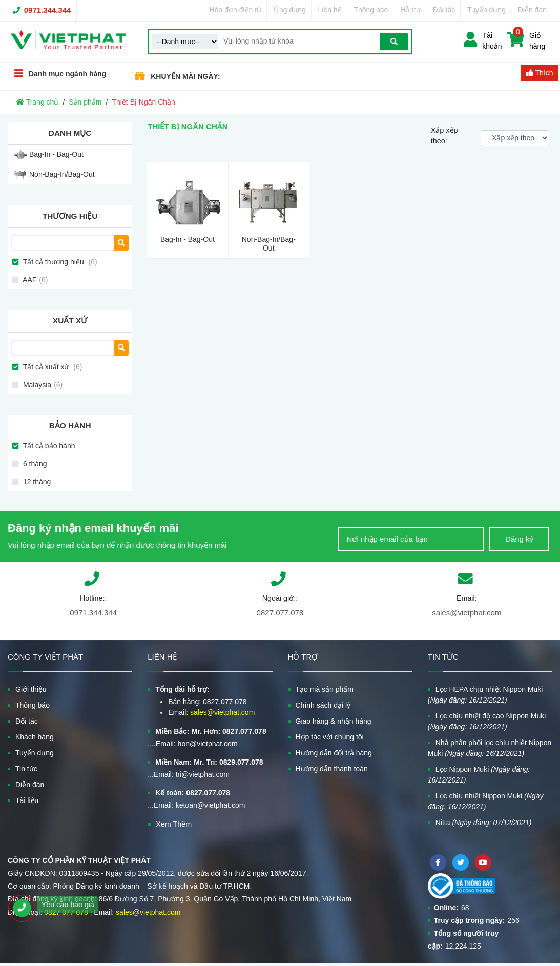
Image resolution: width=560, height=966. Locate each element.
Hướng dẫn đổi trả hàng (334, 753)
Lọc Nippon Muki (479, 775)
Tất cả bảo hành (48, 446)
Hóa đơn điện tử (236, 10)
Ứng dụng (290, 10)
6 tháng (34, 464)
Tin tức (26, 769)
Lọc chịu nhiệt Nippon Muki (486, 801)
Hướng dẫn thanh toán (332, 769)
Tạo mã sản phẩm (325, 689)
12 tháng (36, 482)
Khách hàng (35, 737)
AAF (34, 280)
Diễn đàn (532, 10)
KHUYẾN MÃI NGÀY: (185, 76)
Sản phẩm (85, 102)
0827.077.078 (280, 613)
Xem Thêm (174, 824)
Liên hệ (329, 10)
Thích (540, 73)
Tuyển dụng (486, 10)
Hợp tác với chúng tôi (330, 737)
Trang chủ (37, 102)
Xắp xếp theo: (444, 136)
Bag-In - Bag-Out (56, 154)
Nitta (484, 823)
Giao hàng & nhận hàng (334, 721)
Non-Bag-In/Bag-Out (62, 174)
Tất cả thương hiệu (59, 262)
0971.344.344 (48, 10)
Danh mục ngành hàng (57, 74)
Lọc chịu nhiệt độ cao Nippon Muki (487, 721)
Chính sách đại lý (323, 705)
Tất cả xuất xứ (51, 367)
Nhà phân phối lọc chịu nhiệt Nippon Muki (490, 748)
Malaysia (42, 385)
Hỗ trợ (410, 10)
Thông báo (371, 10)
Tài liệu (27, 800)
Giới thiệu (31, 689)
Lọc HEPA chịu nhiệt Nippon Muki (485, 695)
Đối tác (444, 10)
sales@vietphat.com (466, 613)
